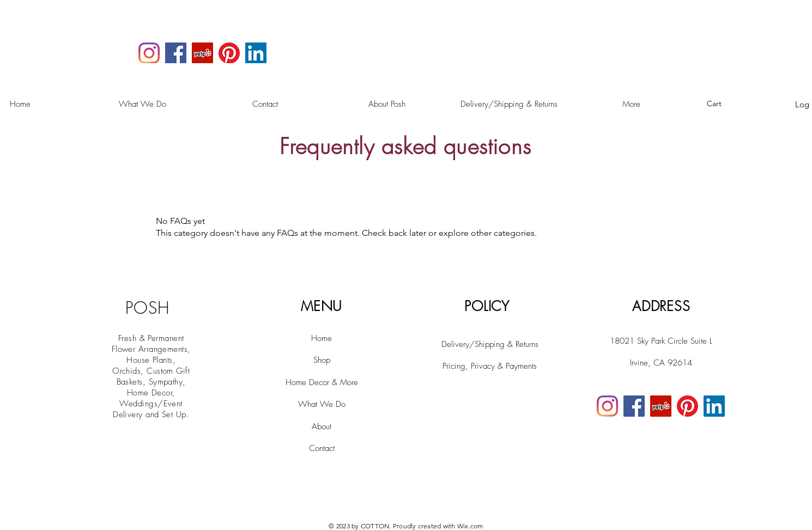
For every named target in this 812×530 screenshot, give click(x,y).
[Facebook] (176, 53)
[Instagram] (149, 53)
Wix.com (470, 526)
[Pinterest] (229, 53)
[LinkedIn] (256, 53)
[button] (720, 103)
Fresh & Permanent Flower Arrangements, (151, 344)
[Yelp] (202, 53)
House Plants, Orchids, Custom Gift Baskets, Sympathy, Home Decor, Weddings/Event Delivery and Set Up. (151, 387)
